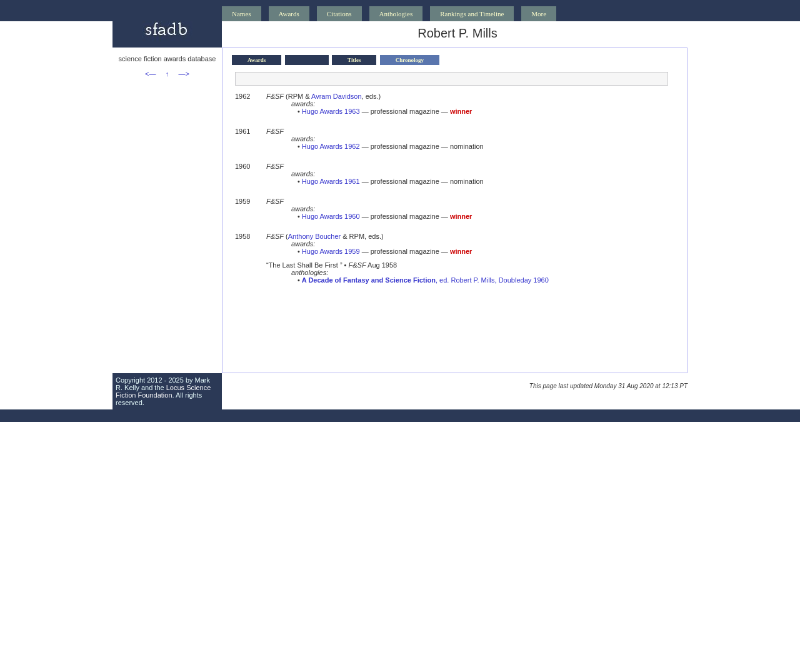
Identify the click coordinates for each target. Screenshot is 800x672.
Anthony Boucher (314, 236)
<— (150, 74)
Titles (354, 60)
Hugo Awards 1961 (331, 181)
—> (184, 74)
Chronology (410, 60)
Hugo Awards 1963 (331, 111)
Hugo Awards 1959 (331, 251)
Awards (289, 14)
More (539, 14)
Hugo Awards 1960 (331, 216)
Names (242, 14)
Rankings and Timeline (472, 14)
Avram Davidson (337, 96)
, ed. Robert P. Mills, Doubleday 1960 (425, 280)
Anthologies (396, 14)
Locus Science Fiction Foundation (163, 391)
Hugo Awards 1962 (331, 146)
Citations (339, 14)
